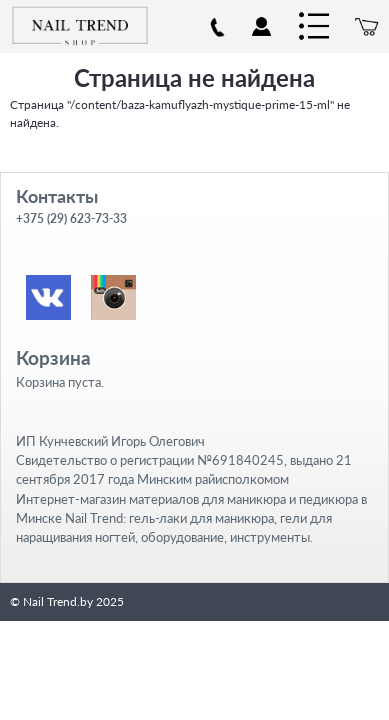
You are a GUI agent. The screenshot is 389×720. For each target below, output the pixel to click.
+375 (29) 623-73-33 (71, 218)
